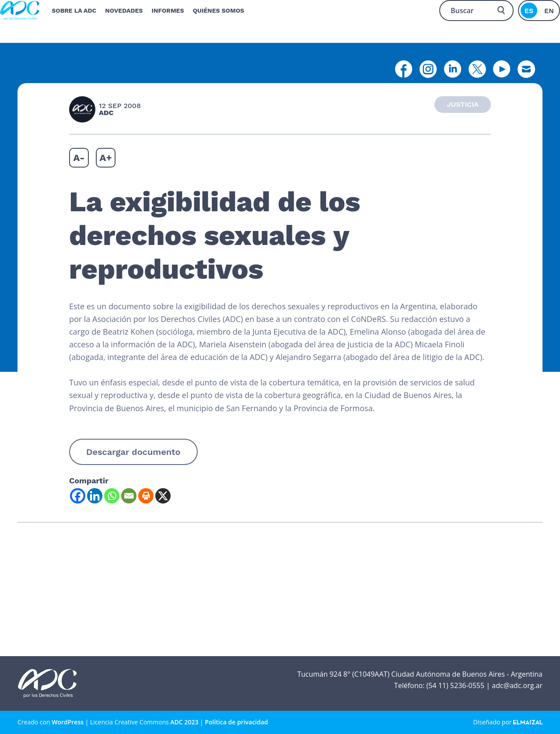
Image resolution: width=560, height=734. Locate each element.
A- (79, 158)
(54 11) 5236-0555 (455, 685)
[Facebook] (78, 496)
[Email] (129, 496)
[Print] (146, 496)
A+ (106, 158)
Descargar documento (133, 452)
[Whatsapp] (112, 496)
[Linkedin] (95, 496)
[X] (163, 496)
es (529, 11)
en (549, 11)
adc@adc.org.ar (517, 685)
